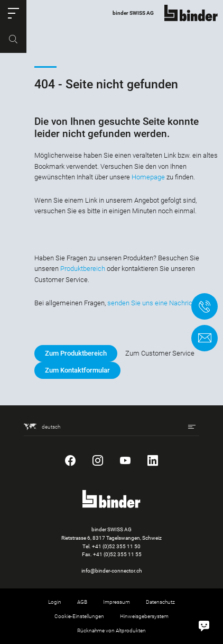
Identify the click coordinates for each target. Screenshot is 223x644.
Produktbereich (83, 269)
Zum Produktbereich (76, 353)
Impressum (117, 602)
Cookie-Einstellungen (79, 616)
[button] (13, 13)
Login (55, 602)
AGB (82, 602)
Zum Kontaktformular (77, 370)
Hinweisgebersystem (144, 616)
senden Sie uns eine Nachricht (153, 303)
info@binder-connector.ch (112, 571)
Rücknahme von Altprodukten (111, 631)
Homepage (148, 177)
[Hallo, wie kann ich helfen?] (204, 625)
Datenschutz (160, 602)
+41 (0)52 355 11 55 (117, 554)
